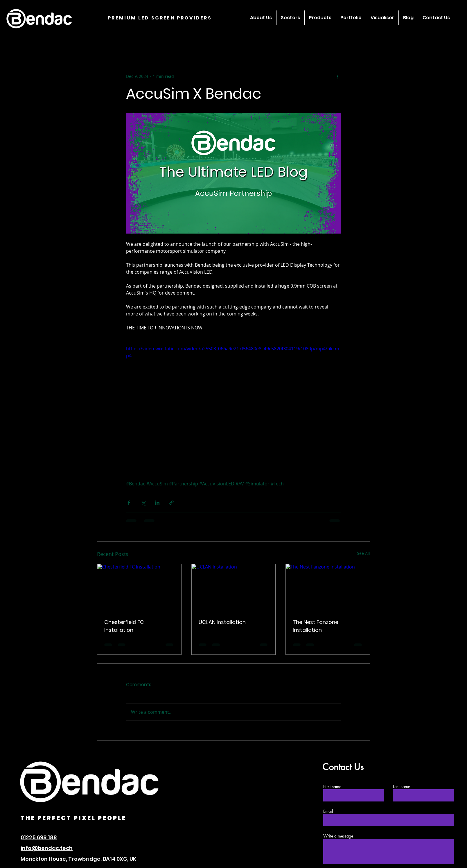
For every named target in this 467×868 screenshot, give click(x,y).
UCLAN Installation (222, 622)
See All (363, 553)
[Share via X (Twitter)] (143, 503)
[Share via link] (171, 503)
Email (328, 811)
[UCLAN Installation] (234, 588)
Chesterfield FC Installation (124, 626)
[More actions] (337, 76)
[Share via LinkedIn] (157, 503)
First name (332, 787)
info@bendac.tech (47, 848)
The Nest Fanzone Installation (316, 626)
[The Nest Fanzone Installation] (328, 588)
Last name (402, 787)
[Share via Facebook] (129, 503)
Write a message (338, 836)
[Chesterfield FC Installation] (139, 588)
